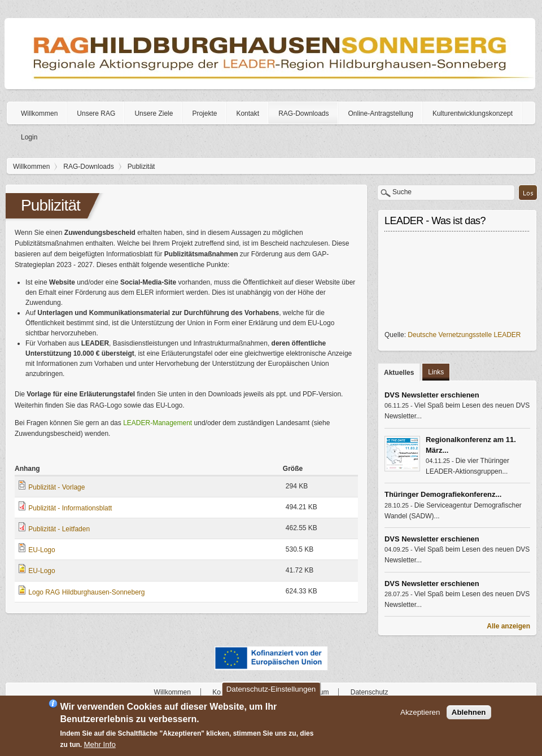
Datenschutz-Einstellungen (271, 689)
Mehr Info (100, 744)
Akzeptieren (420, 712)
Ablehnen (469, 712)
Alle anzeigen (508, 626)
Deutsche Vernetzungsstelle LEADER (464, 335)
